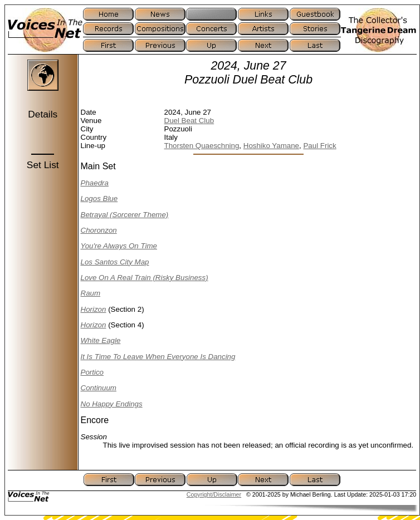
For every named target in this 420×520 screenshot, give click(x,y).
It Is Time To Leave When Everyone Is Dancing (158, 357)
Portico (92, 372)
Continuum (99, 388)
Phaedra (95, 183)
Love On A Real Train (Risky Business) (145, 278)
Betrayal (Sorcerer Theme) (125, 215)
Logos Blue (99, 198)
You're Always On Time (119, 246)
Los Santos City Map (115, 262)
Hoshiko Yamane (271, 146)
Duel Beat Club (189, 121)
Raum (91, 293)
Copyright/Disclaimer (214, 494)
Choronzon (99, 230)
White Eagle (101, 340)
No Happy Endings (112, 404)
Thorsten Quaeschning (202, 146)
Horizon (94, 309)
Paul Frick (319, 146)
